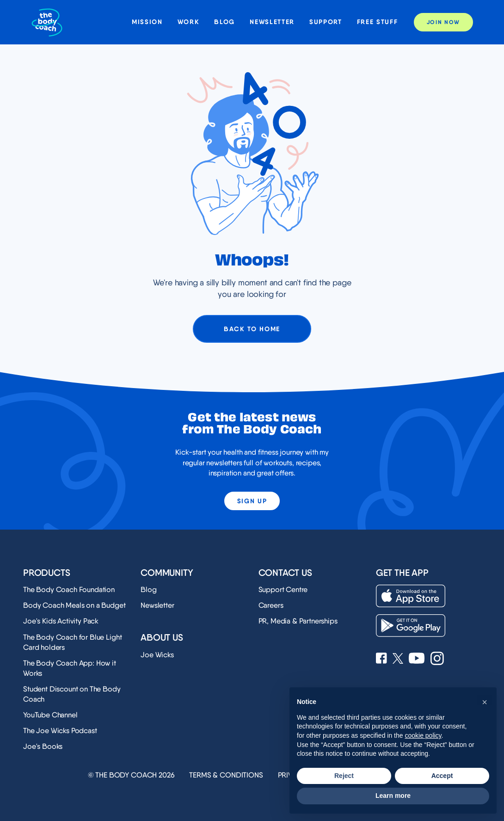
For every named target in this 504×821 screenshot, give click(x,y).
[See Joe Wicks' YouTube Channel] (417, 659)
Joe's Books (43, 746)
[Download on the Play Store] (411, 626)
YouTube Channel (50, 715)
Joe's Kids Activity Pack (61, 621)
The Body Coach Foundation (69, 590)
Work (189, 22)
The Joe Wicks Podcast (60, 731)
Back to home (252, 329)
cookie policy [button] (423, 735)
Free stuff (378, 22)
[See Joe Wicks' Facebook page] (381, 659)
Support (326, 22)
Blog (224, 22)
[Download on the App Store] (411, 596)
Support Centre (283, 590)
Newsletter (272, 22)
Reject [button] (344, 776)
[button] (485, 702)
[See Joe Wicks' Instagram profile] (437, 659)
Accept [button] (442, 776)
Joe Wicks (157, 655)
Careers (271, 605)
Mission (147, 22)
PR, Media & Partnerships (298, 621)
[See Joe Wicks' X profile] (398, 659)
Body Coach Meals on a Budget (74, 605)
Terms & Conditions (226, 775)
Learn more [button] (393, 796)
